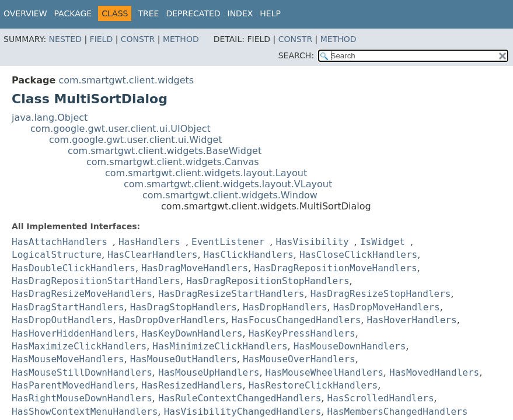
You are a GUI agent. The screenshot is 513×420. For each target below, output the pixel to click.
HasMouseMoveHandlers (68, 359)
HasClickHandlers (249, 255)
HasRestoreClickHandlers (313, 385)
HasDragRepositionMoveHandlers (335, 268)
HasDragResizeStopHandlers (381, 294)
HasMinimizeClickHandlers (220, 346)
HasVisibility (312, 242)
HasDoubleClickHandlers (74, 268)
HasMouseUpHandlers (209, 372)
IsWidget (383, 242)
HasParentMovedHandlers (74, 385)
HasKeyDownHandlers (192, 333)
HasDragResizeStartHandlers (231, 294)
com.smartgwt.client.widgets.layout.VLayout (228, 184)
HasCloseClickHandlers (358, 255)
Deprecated (193, 13)
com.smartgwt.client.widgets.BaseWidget (165, 151)
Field (102, 39)
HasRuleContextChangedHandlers (240, 398)
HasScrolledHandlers (381, 398)
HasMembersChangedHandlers (398, 412)
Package (73, 13)
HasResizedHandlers (192, 385)
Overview (25, 13)
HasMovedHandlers (434, 372)
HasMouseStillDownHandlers (82, 372)
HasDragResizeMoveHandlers (82, 294)
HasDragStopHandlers (184, 307)
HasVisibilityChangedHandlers (243, 412)
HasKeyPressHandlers (302, 333)
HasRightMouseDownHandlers (82, 398)
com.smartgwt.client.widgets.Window (230, 195)
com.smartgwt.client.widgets (126, 80)
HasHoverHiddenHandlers (74, 333)
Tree (148, 13)
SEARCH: (296, 55)
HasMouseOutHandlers (184, 359)
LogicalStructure (57, 255)
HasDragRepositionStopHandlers (268, 281)
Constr (138, 39)
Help (270, 13)
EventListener (228, 242)
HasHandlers (149, 242)
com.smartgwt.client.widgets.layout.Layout (206, 173)
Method (181, 39)
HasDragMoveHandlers (195, 268)
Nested (65, 39)
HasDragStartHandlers (68, 307)
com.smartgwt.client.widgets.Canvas (173, 162)
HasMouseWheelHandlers (324, 372)
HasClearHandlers (152, 255)
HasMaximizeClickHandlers (79, 346)
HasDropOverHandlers (172, 320)
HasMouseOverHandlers (299, 359)
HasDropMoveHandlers (387, 307)
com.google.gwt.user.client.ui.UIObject (121, 129)
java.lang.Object (50, 118)
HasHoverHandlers (412, 320)
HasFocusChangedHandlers (296, 320)
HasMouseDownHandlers (350, 346)
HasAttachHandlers (60, 242)
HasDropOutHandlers (62, 320)
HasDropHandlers (285, 307)
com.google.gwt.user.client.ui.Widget (136, 140)
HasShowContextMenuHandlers (85, 412)
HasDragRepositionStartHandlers (96, 281)
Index (240, 13)
